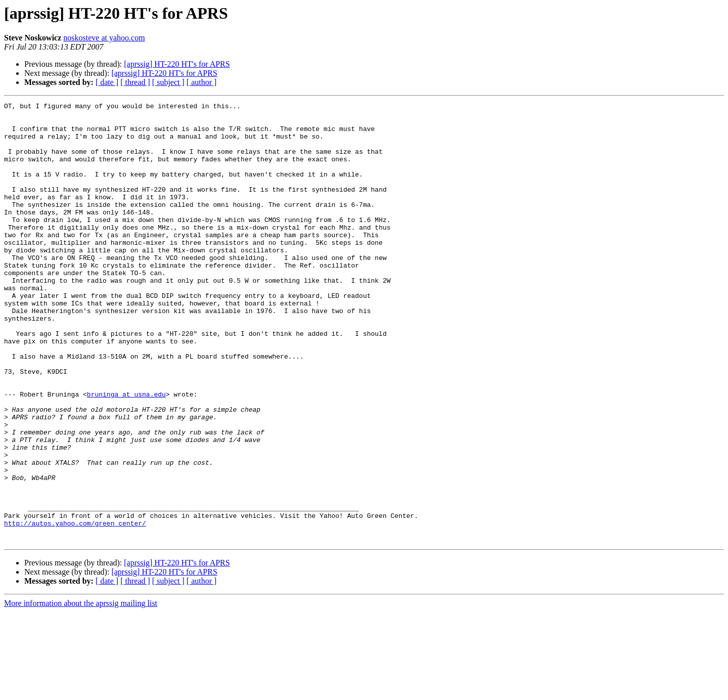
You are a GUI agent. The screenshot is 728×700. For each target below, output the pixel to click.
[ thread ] (135, 82)
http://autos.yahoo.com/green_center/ (75, 608)
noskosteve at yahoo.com (104, 38)
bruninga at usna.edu (126, 453)
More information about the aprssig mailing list (81, 691)
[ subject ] (168, 82)
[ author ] (202, 82)
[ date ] (107, 82)
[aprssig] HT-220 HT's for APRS (177, 64)
